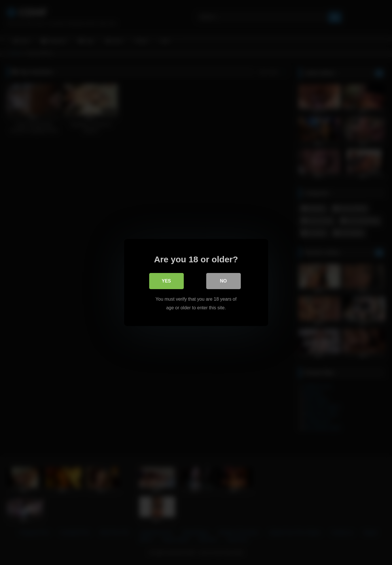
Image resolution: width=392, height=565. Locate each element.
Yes (166, 281)
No (224, 281)
